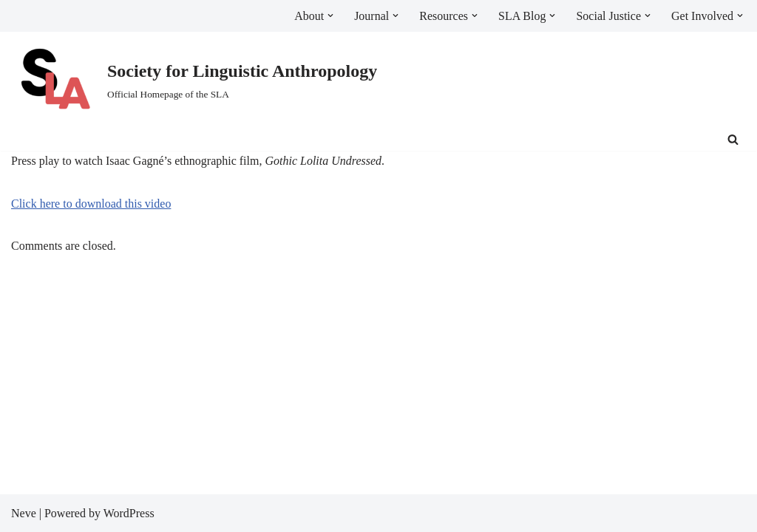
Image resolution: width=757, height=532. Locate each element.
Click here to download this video (91, 204)
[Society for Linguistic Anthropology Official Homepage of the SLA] (194, 80)
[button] (330, 16)
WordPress (129, 513)
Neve (24, 513)
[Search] (733, 139)
